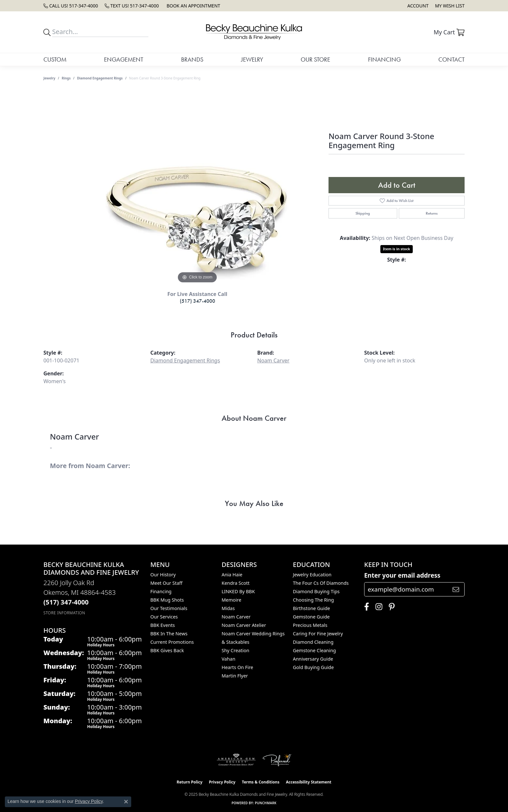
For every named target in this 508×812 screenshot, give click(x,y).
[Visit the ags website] (236, 760)
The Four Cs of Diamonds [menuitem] (321, 583)
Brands (192, 59)
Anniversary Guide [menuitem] (313, 659)
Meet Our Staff (166, 583)
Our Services (164, 617)
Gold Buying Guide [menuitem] (313, 667)
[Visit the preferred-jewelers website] (277, 760)
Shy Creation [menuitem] (235, 650)
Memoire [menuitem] (231, 600)
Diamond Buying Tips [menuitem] (316, 591)
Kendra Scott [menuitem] (236, 583)
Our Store (315, 59)
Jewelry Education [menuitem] (312, 575)
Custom (55, 59)
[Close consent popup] (126, 802)
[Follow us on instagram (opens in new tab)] (377, 607)
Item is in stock (397, 249)
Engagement (124, 59)
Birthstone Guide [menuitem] (312, 608)
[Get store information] (64, 613)
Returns (432, 213)
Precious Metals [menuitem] (310, 625)
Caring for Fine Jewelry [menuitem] (318, 634)
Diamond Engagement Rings (100, 78)
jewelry (49, 78)
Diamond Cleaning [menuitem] (313, 642)
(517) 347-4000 (197, 301)
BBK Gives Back (167, 650)
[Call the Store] (66, 602)
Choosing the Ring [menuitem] (313, 600)
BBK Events (163, 625)
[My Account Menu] (418, 6)
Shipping (363, 213)
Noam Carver (273, 360)
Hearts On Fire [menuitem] (237, 667)
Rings (66, 78)
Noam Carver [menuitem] (236, 617)
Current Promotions (172, 642)
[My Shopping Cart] (449, 32)
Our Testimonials (169, 608)
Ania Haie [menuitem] (232, 575)
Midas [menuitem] (228, 608)
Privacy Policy (222, 782)
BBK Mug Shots (167, 600)
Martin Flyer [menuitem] (235, 676)
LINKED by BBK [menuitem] (238, 591)
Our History (163, 575)
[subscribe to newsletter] (456, 589)
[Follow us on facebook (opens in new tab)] (365, 607)
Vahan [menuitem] (228, 659)
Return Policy (190, 782)
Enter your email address (402, 575)
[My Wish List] (450, 6)
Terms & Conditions (261, 782)
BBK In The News (169, 634)
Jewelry (252, 59)
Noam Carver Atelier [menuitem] (244, 625)
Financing (384, 59)
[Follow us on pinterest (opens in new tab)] (390, 607)
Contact (451, 59)
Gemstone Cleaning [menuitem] (314, 650)
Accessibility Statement (308, 782)
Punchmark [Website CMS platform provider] (266, 803)
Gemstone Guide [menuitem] (311, 617)
